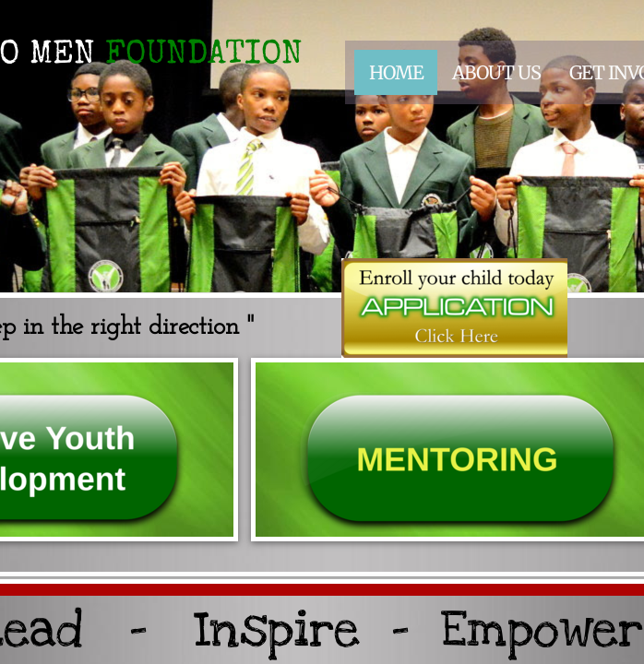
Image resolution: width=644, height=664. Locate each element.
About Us (496, 72)
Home (396, 72)
